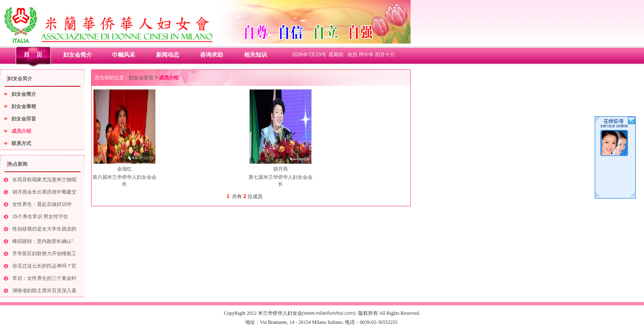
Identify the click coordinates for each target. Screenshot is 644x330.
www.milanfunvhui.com (329, 313)
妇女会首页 (141, 78)
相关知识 (255, 55)
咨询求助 (212, 55)
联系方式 (21, 143)
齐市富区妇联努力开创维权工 (44, 254)
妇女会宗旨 (24, 119)
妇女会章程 (24, 106)
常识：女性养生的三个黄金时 (44, 278)
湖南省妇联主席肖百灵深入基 (44, 291)
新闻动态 (168, 55)
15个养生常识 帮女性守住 (40, 217)
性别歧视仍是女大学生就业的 (44, 229)
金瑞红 (124, 169)
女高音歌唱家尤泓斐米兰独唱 (44, 180)
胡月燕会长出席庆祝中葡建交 (44, 192)
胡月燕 (281, 169)
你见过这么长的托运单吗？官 (44, 266)
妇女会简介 (78, 55)
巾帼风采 (124, 55)
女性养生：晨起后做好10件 (42, 204)
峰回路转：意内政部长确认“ (43, 241)
